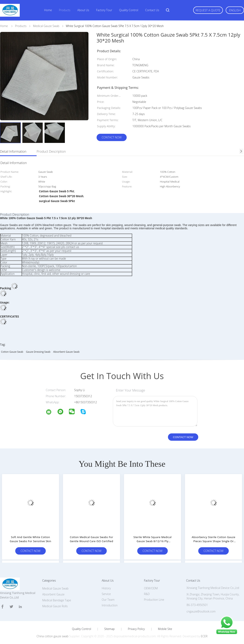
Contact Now (112, 137)
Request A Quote (208, 10)
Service (106, 594)
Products (65, 10)
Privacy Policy (136, 629)
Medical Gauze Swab (55, 588)
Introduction (110, 605)
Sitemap (109, 629)
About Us (83, 10)
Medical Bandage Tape (57, 600)
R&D (147, 594)
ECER (204, 636)
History (106, 588)
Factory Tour (104, 10)
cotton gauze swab (12, 352)
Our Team (108, 600)
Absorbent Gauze (53, 594)
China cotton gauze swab (53, 636)
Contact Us (152, 10)
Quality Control (129, 10)
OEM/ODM (151, 588)
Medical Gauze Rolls (55, 606)
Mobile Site (165, 629)
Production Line (154, 600)
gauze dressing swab (38, 352)
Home (48, 10)
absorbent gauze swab (66, 352)
